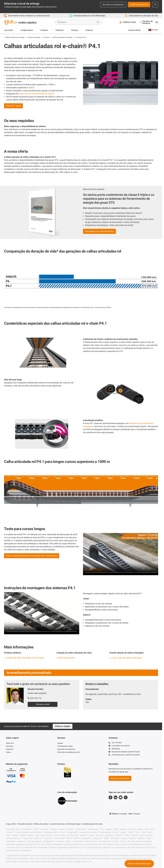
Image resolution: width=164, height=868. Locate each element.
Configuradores (27, 30)
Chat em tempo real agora (139, 864)
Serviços (75, 30)
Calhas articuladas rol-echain (62, 37)
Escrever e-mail (43, 704)
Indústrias (60, 30)
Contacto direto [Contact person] (134, 30)
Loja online (9, 30)
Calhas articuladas (33, 37)
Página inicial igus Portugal (14, 37)
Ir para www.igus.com (139, 4)
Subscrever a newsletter (120, 778)
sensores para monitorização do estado (36, 94)
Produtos (44, 30)
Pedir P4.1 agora (13, 106)
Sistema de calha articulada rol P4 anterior (25, 658)
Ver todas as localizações (113, 4)
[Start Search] (98, 22)
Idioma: (118, 814)
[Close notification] (155, 5)
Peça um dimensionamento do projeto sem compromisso (32, 556)
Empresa (89, 30)
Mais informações (67, 658)
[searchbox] (76, 22)
